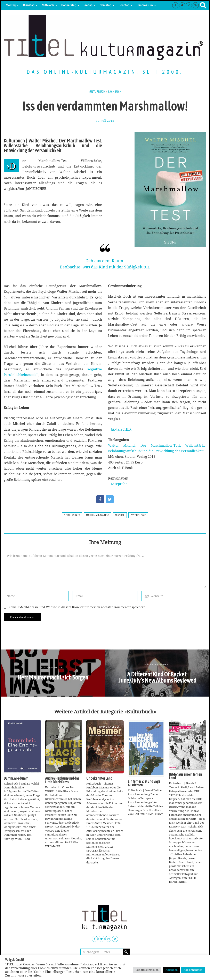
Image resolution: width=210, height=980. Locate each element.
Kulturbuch (97, 92)
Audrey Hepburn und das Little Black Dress (62, 780)
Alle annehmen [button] (193, 970)
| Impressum (145, 5)
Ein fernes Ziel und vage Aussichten (144, 783)
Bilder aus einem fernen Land (185, 776)
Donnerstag (69, 5)
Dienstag (29, 5)
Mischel (120, 515)
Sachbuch (115, 92)
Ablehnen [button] (172, 970)
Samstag (106, 5)
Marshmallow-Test (98, 515)
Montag (11, 5)
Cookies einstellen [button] (147, 970)
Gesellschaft (72, 515)
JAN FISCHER (121, 429)
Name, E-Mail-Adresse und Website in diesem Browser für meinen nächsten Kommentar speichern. (77, 607)
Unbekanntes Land (99, 778)
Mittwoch (48, 5)
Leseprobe (119, 484)
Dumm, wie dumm (16, 778)
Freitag (88, 5)
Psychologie (138, 515)
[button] (126, 952)
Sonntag (124, 5)
